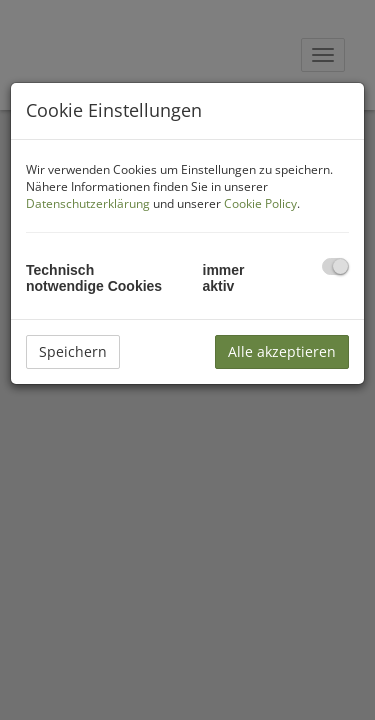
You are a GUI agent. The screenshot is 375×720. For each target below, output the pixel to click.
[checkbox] (335, 266)
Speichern (73, 351)
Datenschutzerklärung (88, 203)
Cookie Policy (260, 203)
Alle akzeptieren (282, 351)
